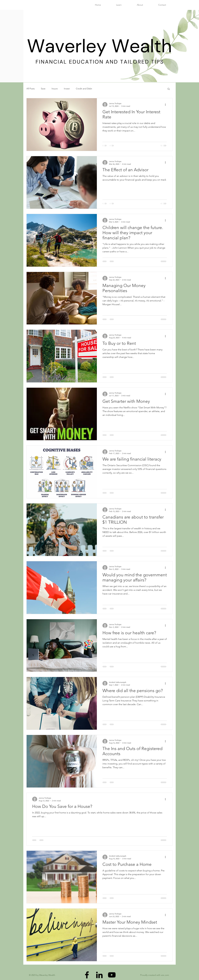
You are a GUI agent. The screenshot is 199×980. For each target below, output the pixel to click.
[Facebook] (87, 975)
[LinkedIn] (99, 975)
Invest (67, 89)
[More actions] (166, 105)
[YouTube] (112, 975)
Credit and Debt (84, 89)
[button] (169, 89)
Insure (55, 89)
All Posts (31, 89)
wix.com (165, 975)
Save (43, 89)
